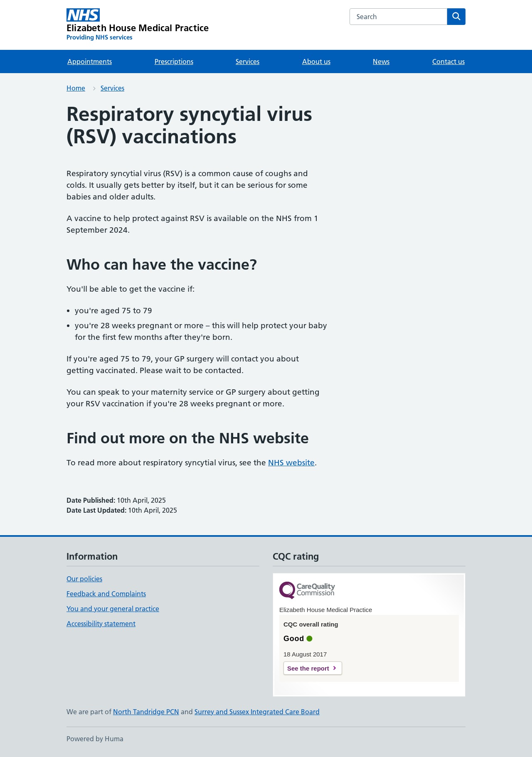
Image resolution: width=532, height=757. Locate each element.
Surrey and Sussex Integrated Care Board (257, 712)
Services (248, 61)
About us (316, 61)
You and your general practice (113, 609)
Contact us (448, 61)
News (381, 61)
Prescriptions (174, 61)
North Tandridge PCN (146, 712)
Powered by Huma (95, 739)
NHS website (291, 463)
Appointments (90, 61)
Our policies (84, 579)
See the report (308, 668)
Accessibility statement (101, 624)
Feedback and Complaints (106, 594)
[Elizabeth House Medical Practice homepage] (138, 25)
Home (76, 88)
